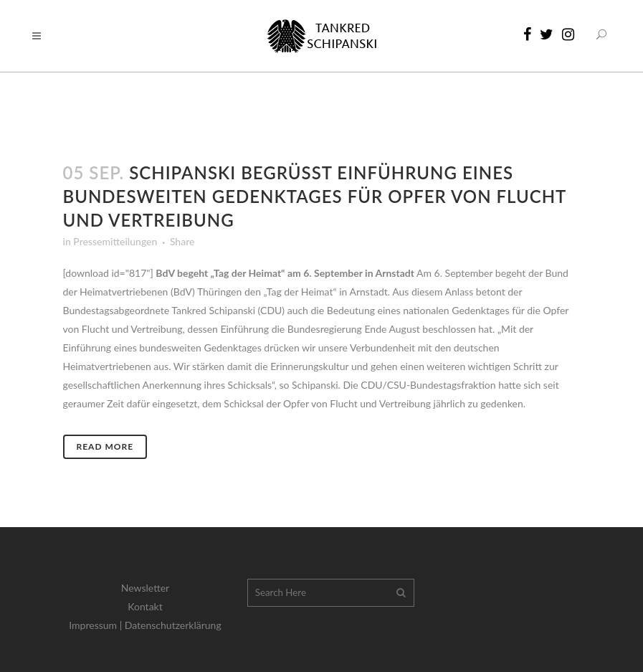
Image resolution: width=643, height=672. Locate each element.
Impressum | (97, 625)
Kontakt (145, 606)
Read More (105, 446)
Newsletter (145, 588)
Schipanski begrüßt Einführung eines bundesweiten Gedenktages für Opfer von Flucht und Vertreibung (315, 196)
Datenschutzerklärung (173, 625)
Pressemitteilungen (115, 241)
